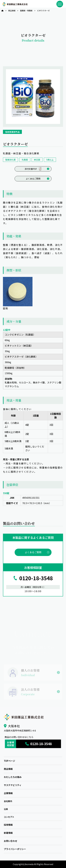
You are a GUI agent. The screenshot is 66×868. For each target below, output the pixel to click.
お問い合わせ (10, 841)
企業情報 (8, 793)
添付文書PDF (33, 169)
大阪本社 (14, 726)
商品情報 (8, 769)
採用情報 (8, 825)
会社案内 (8, 801)
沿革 (6, 809)
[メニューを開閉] (60, 4)
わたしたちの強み (13, 777)
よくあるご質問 (33, 179)
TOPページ (9, 761)
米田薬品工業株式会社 (15, 4)
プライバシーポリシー (15, 849)
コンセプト (9, 817)
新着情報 (8, 833)
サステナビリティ (13, 785)
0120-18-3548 (36, 578)
